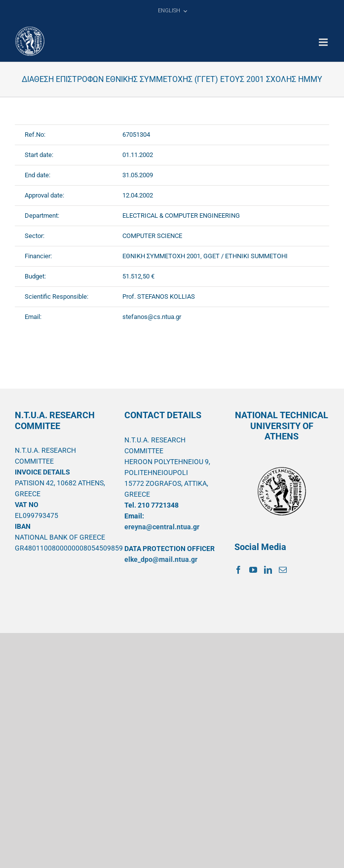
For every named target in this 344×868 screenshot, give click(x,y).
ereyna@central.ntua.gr (162, 527)
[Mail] (283, 570)
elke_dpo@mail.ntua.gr (161, 559)
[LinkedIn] (268, 570)
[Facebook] (238, 570)
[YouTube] (253, 570)
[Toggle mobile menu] (324, 42)
